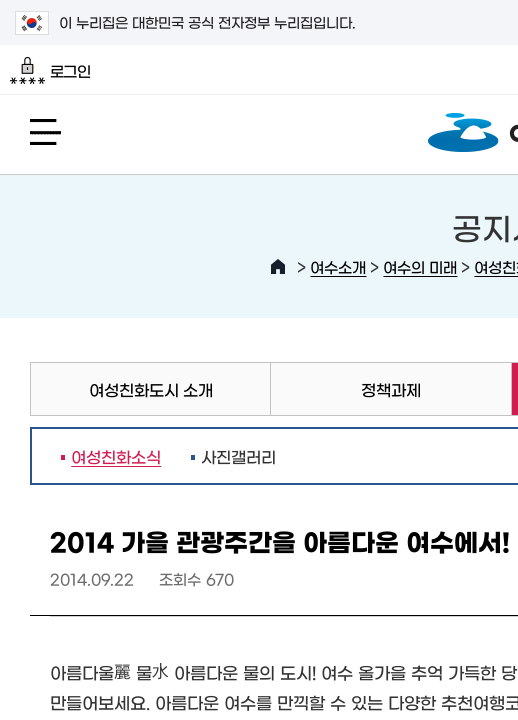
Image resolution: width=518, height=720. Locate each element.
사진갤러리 (238, 456)
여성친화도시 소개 (151, 389)
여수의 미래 (420, 266)
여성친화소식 (111, 456)
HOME (278, 267)
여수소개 (338, 266)
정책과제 (391, 389)
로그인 (50, 71)
